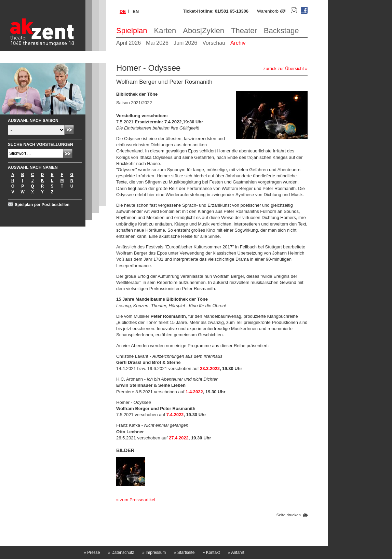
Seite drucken (289, 515)
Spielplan (132, 31)
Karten (165, 31)
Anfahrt (236, 553)
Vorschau (214, 43)
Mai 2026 (157, 43)
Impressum (154, 553)
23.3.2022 (210, 369)
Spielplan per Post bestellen (42, 205)
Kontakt (211, 553)
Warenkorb (268, 11)
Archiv (238, 43)
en (136, 11)
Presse (92, 553)
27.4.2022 (179, 438)
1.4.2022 (194, 392)
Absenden (69, 130)
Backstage (281, 31)
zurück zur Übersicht (284, 69)
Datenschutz (121, 553)
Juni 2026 (185, 43)
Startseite (184, 553)
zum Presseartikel (138, 500)
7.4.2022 (175, 415)
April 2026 (129, 43)
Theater (244, 31)
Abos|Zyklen (204, 31)
